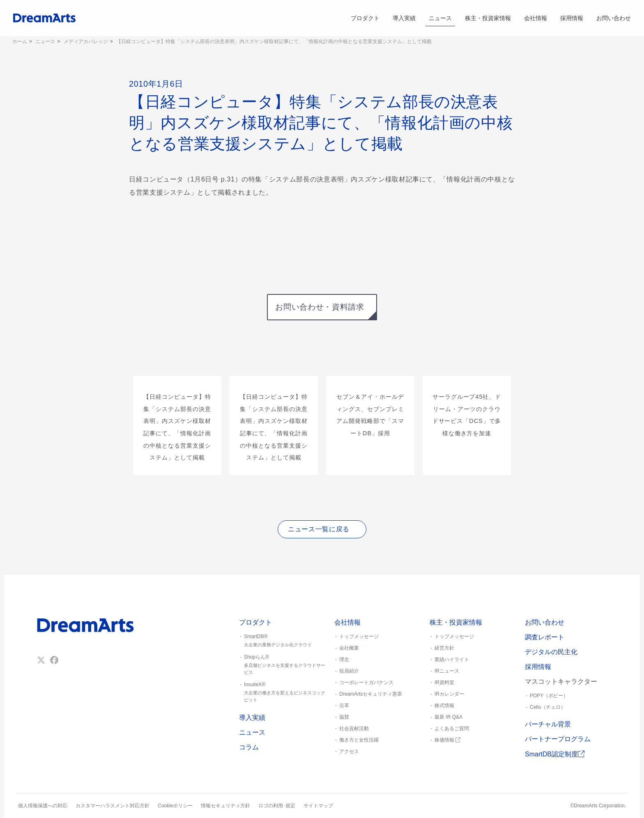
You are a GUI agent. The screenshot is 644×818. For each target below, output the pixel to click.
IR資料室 (444, 682)
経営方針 (444, 648)
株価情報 (447, 740)
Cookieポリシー (175, 806)
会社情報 (536, 18)
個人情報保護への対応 (43, 806)
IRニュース (447, 671)
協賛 (344, 717)
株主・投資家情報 (488, 18)
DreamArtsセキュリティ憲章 (371, 694)
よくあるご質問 (452, 728)
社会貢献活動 (354, 728)
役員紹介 (349, 671)
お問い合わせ (614, 18)
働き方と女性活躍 (359, 740)
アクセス (349, 751)
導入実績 (404, 18)
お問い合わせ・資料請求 (320, 307)
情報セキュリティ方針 (225, 806)
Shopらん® (283, 665)
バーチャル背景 (548, 724)
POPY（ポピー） (549, 696)
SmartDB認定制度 (555, 754)
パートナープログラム (558, 739)
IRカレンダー (449, 694)
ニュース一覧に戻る (319, 529)
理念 (344, 659)
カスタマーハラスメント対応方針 (113, 806)
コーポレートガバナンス (366, 682)
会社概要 (349, 648)
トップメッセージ (359, 636)
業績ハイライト (452, 659)
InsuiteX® (283, 692)
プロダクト (365, 18)
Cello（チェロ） (548, 707)
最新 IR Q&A (448, 717)
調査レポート (545, 637)
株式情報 (444, 705)
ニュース (440, 18)
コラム (249, 747)
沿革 (344, 705)
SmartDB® (283, 641)
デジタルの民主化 (551, 652)
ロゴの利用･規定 (277, 806)
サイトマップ (318, 806)
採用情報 (572, 18)
